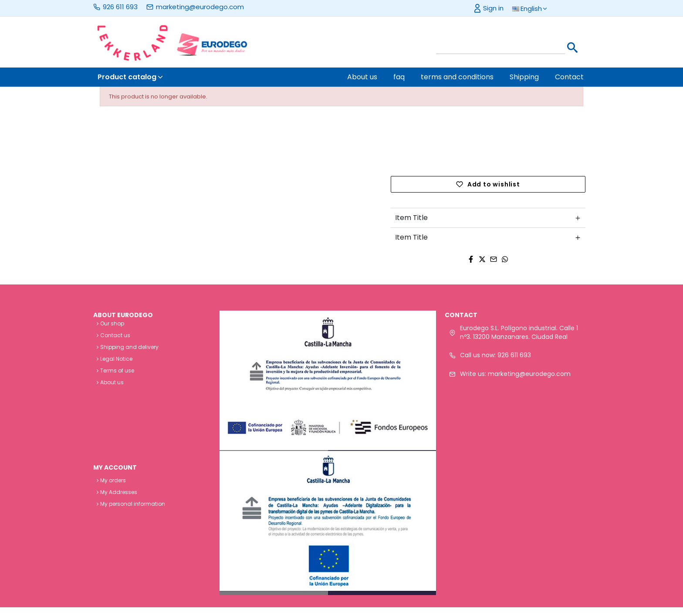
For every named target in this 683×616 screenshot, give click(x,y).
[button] (535, 9)
